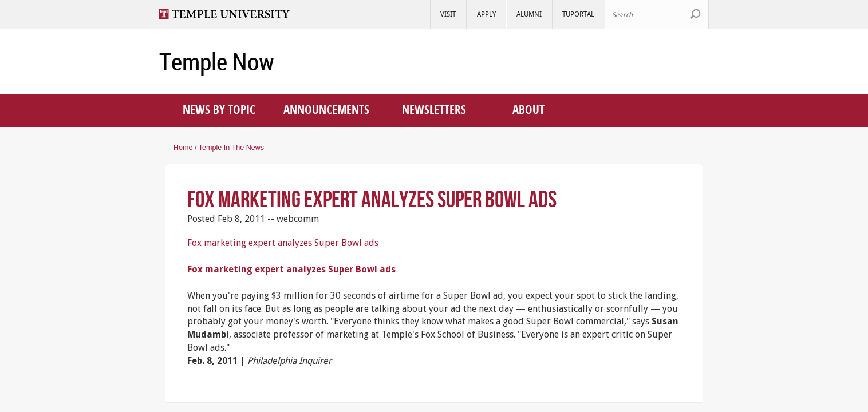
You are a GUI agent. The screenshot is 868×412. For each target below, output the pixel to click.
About (528, 109)
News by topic (219, 109)
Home (183, 148)
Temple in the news (231, 148)
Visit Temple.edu (230, 14)
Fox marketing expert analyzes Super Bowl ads (372, 199)
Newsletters (434, 109)
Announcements (326, 109)
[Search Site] (657, 14)
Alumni (529, 14)
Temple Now (217, 62)
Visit (448, 14)
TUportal (578, 14)
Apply (486, 14)
